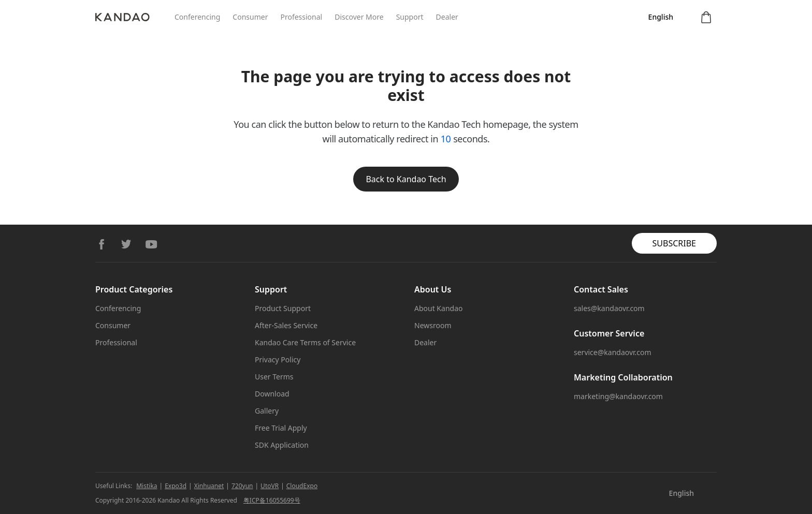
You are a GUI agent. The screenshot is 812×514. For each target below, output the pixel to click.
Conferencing (197, 17)
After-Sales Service (286, 325)
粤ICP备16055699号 (272, 500)
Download (272, 394)
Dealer (447, 17)
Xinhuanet (209, 486)
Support (410, 17)
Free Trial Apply (281, 428)
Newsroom (433, 325)
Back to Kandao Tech (406, 179)
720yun (242, 486)
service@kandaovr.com (613, 352)
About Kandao (438, 308)
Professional (301, 17)
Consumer (250, 17)
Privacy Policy (278, 359)
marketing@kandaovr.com (618, 396)
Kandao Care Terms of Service (305, 342)
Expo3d (176, 486)
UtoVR (270, 486)
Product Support (283, 308)
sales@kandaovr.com (609, 308)
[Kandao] (135, 17)
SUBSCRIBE (674, 243)
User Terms (274, 377)
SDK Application (282, 445)
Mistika (147, 486)
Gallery (267, 411)
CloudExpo (302, 486)
